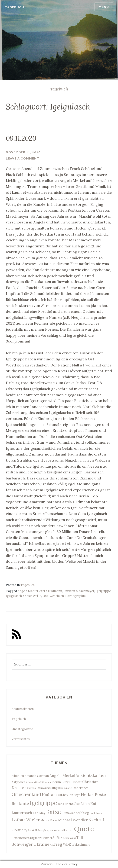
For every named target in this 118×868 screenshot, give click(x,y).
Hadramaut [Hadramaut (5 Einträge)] (52, 795)
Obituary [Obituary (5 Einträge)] (19, 830)
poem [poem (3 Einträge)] (53, 830)
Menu (104, 7)
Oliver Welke (32, 596)
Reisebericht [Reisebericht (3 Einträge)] (21, 838)
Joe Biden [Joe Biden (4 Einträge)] (82, 804)
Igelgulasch (14, 596)
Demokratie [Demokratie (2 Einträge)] (65, 788)
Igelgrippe (103, 591)
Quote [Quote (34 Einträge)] (84, 829)
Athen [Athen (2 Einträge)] (29, 782)
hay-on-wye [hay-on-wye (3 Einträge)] (72, 795)
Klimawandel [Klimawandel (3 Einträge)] (71, 813)
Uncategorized (22, 729)
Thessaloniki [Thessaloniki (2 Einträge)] (68, 838)
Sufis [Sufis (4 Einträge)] (56, 838)
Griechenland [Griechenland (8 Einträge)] (26, 794)
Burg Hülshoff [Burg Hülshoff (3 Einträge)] (72, 782)
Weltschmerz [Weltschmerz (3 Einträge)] (81, 845)
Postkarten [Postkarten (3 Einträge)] (65, 830)
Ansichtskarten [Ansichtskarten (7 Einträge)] (91, 775)
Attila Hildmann (51, 591)
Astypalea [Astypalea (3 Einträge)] (18, 782)
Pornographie (75, 596)
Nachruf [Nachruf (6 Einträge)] (96, 820)
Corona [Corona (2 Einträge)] (31, 788)
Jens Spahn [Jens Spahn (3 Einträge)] (66, 804)
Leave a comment (23, 158)
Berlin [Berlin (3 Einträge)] (57, 782)
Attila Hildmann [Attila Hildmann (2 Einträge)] (43, 782)
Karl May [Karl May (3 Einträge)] (39, 813)
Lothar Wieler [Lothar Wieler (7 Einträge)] (26, 820)
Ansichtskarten (23, 709)
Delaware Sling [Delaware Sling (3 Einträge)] (47, 788)
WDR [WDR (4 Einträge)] (67, 844)
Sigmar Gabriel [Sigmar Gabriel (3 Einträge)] (41, 838)
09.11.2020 (21, 138)
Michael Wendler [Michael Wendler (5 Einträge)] (73, 820)
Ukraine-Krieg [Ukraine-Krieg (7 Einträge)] (48, 844)
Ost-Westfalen (53, 596)
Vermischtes (21, 739)
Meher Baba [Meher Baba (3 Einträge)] (49, 820)
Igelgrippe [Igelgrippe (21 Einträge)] (43, 803)
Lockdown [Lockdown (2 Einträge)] (96, 813)
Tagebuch (15, 7)
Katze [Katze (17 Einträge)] (53, 812)
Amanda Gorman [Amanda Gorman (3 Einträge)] (37, 776)
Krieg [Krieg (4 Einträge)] (85, 813)
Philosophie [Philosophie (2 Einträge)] (41, 830)
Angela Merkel (28, 591)
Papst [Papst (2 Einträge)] (31, 830)
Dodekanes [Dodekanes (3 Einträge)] (80, 788)
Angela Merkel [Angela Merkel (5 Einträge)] (62, 775)
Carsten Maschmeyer (79, 591)
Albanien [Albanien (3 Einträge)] (18, 776)
